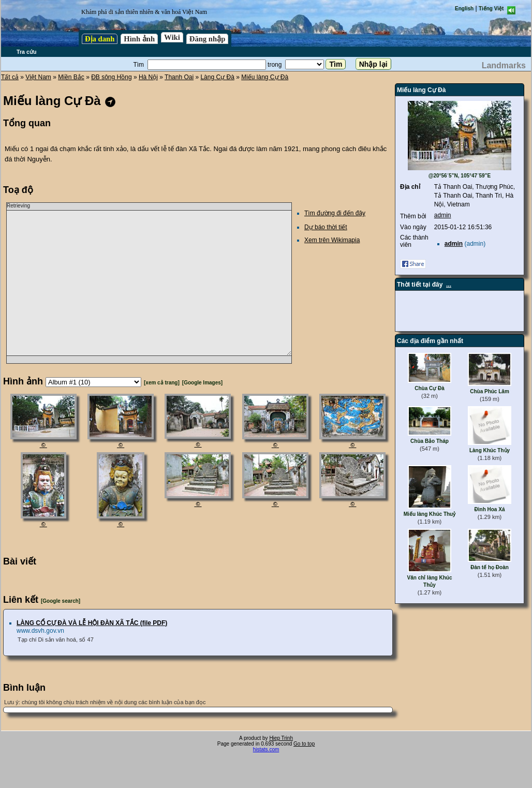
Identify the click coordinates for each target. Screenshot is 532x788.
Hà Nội (148, 77)
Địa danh (100, 39)
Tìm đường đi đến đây (335, 213)
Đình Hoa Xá (490, 509)
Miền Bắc (71, 77)
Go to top (304, 744)
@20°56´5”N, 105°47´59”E (460, 176)
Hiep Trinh (281, 738)
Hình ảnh (139, 39)
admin (443, 215)
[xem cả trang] (162, 383)
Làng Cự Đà (217, 77)
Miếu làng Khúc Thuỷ (430, 514)
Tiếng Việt (491, 9)
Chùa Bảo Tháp (430, 441)
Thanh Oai (179, 77)
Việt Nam (38, 77)
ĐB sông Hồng (111, 77)
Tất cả (10, 77)
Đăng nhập (208, 39)
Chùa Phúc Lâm (490, 391)
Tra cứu (26, 52)
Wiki (172, 37)
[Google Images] (202, 383)
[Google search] (61, 601)
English (464, 9)
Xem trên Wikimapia (332, 240)
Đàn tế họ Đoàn (490, 567)
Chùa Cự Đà (430, 388)
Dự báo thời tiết (326, 227)
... (449, 285)
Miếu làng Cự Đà (265, 77)
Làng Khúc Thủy (490, 450)
